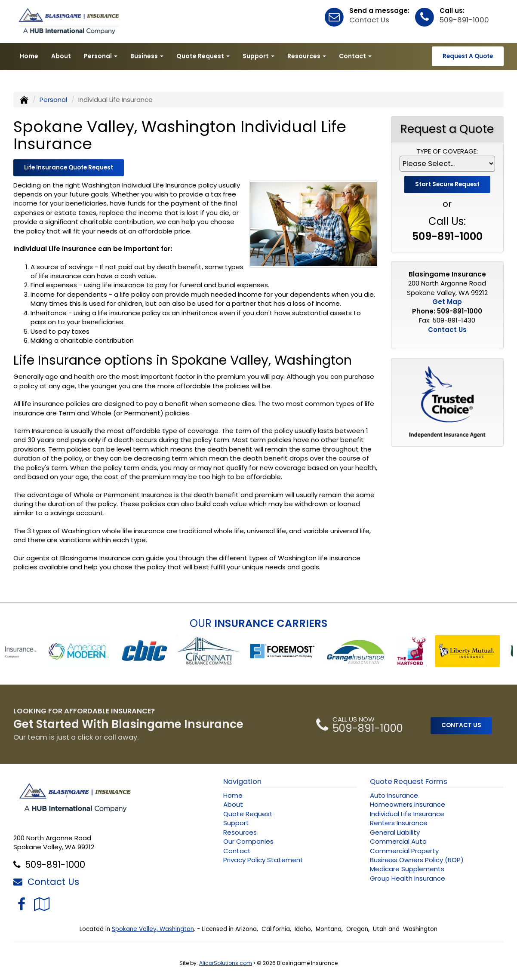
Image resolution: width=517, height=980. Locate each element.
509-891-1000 (464, 20)
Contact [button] (355, 56)
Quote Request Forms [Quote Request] (409, 782)
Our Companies (248, 841)
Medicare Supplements (407, 869)
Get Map (447, 302)
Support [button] (258, 56)
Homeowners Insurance (408, 804)
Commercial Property (404, 851)
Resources (240, 832)
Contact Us (369, 20)
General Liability (395, 832)
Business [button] (147, 56)
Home (29, 56)
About (61, 56)
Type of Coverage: (447, 151)
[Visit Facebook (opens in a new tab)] (22, 904)
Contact (237, 851)
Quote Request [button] (203, 56)
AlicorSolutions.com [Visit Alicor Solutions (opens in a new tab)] (226, 963)
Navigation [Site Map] (242, 782)
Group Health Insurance (408, 878)
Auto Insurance (394, 795)
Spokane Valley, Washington (153, 929)
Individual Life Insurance (407, 814)
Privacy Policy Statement (263, 860)
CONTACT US (461, 725)
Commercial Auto (398, 841)
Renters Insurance (399, 823)
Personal (53, 100)
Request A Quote (468, 56)
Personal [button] (101, 56)
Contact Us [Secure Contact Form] (447, 330)
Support (236, 823)
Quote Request (248, 814)
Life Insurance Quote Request (69, 167)
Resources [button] (307, 56)
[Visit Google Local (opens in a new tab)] (42, 904)
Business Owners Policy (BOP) (417, 860)
